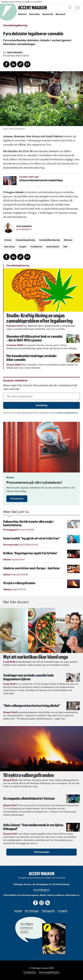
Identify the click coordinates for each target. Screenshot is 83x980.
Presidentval (36, 247)
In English (62, 911)
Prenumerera (17, 499)
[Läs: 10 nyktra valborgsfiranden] (41, 749)
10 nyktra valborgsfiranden (29, 775)
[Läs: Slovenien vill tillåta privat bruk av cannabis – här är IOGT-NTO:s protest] (73, 339)
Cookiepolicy (30, 972)
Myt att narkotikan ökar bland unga (36, 657)
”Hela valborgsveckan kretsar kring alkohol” (32, 706)
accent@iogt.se (24, 229)
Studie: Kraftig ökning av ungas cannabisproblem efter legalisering (40, 318)
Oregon (23, 247)
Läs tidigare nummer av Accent (27, 928)
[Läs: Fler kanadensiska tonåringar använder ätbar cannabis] (73, 358)
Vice (49, 144)
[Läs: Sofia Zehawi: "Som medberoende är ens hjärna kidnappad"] (73, 827)
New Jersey (10, 247)
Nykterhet (48, 14)
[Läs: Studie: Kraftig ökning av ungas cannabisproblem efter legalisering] (43, 290)
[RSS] (48, 903)
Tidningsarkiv (48, 911)
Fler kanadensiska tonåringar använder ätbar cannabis (31, 358)
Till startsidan (42, 852)
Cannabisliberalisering (50, 240)
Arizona (8, 240)
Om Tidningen (32, 911)
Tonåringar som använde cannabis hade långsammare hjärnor (28, 677)
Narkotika (34, 14)
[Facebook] (35, 903)
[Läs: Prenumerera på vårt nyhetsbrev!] (41, 447)
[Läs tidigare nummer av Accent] (54, 939)
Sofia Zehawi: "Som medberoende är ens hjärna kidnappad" (33, 827)
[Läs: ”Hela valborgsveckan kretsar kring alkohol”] (73, 706)
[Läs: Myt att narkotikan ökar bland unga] (41, 630)
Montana (68, 240)
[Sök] (70, 7)
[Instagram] (41, 903)
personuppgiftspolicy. (68, 413)
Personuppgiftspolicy (49, 972)
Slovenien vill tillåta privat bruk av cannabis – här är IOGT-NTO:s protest (34, 338)
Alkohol (22, 14)
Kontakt (18, 911)
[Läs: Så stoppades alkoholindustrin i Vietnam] (73, 799)
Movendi (60, 14)
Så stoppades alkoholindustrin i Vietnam (29, 798)
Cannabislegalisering (25, 240)
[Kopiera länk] (20, 64)
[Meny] (77, 8)
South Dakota (53, 247)
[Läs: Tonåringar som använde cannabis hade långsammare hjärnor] (73, 677)
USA (65, 247)
